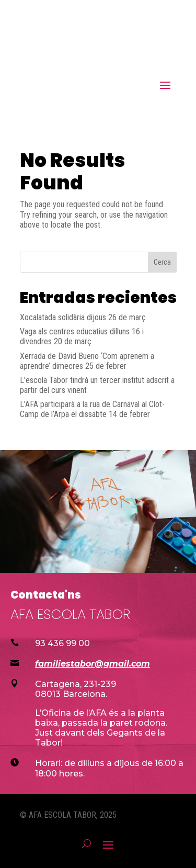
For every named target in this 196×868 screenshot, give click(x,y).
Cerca (162, 262)
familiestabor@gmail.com (93, 664)
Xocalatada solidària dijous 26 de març (83, 317)
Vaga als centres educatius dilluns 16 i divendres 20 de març (82, 336)
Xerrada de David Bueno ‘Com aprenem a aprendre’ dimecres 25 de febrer (87, 361)
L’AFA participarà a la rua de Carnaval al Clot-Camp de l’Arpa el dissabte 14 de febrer (92, 409)
